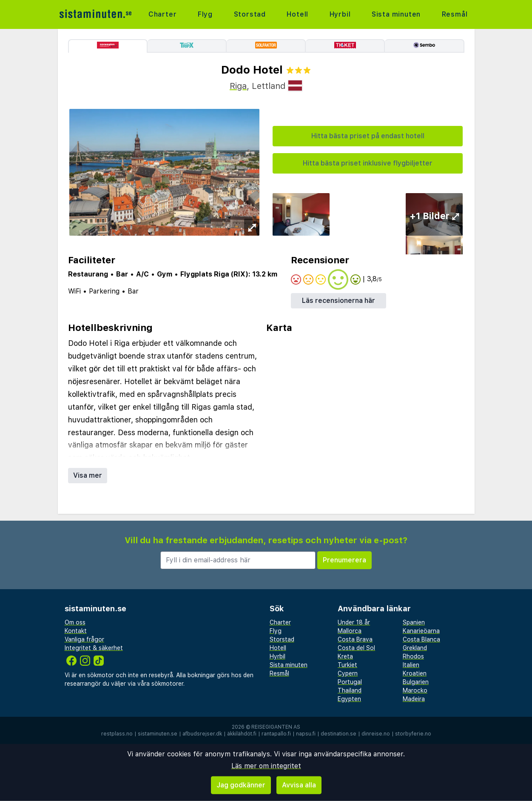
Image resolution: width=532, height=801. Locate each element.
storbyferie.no (413, 734)
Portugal (350, 682)
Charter (163, 14)
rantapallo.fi (276, 734)
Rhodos (413, 656)
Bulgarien (416, 682)
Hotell (297, 14)
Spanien (414, 622)
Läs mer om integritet (266, 766)
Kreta (345, 656)
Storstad (250, 14)
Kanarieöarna (421, 631)
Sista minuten (396, 14)
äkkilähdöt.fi (242, 734)
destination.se (339, 734)
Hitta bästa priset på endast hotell (368, 136)
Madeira (414, 699)
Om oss (75, 622)
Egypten (349, 699)
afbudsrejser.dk (202, 734)
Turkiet (347, 665)
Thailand (350, 690)
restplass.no (117, 734)
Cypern (348, 673)
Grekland (415, 648)
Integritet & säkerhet (94, 648)
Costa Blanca (421, 639)
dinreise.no (376, 734)
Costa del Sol (356, 648)
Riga (238, 86)
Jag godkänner (241, 785)
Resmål (455, 14)
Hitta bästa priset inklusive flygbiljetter (368, 163)
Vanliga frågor (84, 639)
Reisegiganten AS (276, 727)
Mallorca (350, 631)
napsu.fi (306, 734)
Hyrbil (340, 14)
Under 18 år (354, 622)
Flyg (205, 14)
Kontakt (76, 631)
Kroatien (415, 673)
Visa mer (88, 475)
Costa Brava (355, 639)
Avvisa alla (299, 785)
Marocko (415, 690)
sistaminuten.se (158, 734)
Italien (411, 665)
